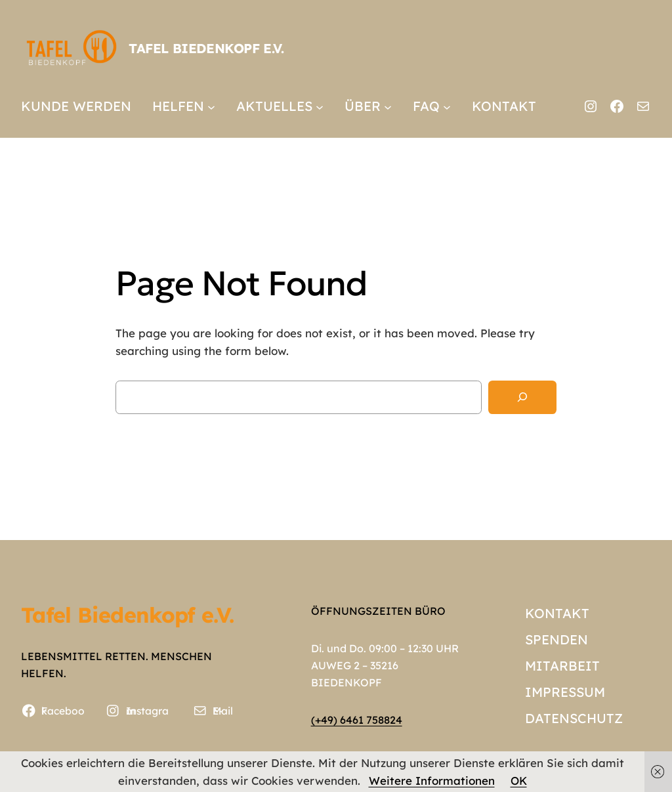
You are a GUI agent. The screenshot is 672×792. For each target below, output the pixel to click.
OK (519, 781)
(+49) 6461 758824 (357, 720)
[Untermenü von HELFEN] (211, 106)
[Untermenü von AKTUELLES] (320, 106)
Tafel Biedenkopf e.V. (206, 48)
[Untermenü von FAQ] (447, 106)
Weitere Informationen (432, 781)
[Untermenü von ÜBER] (388, 106)
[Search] (522, 397)
